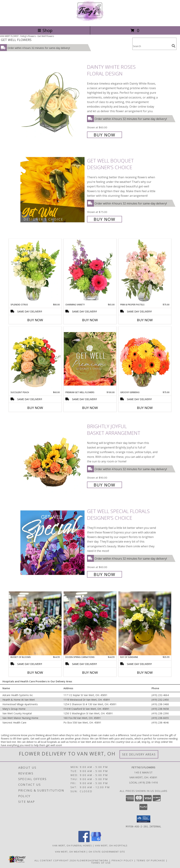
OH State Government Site (107, 851)
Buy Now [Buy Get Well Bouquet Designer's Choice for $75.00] (105, 219)
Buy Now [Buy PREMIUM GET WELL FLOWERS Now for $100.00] (90, 408)
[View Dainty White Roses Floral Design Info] (53, 100)
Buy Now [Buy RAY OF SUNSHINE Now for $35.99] (145, 672)
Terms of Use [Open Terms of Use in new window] (101, 863)
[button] (144, 819)
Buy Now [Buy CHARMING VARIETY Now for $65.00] (90, 320)
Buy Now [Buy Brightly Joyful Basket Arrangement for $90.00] (105, 485)
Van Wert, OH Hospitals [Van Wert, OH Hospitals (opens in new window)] (111, 845)
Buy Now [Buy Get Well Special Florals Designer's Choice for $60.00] (105, 574)
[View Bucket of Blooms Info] (35, 623)
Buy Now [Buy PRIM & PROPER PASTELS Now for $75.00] (145, 320)
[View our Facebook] (84, 841)
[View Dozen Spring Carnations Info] (90, 623)
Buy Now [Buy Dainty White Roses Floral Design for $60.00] (105, 135)
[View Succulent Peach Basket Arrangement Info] (35, 359)
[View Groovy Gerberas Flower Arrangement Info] (145, 359)
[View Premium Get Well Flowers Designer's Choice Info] (90, 359)
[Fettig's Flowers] (90, 21)
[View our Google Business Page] (96, 841)
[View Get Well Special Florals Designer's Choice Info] (53, 542)
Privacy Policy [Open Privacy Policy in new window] (122, 860)
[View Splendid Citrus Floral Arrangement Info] (35, 271)
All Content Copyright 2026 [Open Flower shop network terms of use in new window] (55, 860)
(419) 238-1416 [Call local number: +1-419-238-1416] (148, 782)
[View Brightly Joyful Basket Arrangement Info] (53, 455)
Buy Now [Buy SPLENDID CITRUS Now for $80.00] (35, 320)
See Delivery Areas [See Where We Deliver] (139, 754)
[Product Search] (151, 46)
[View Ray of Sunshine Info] (145, 623)
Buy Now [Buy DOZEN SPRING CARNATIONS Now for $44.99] (90, 672)
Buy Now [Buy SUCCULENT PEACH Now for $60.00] (35, 408)
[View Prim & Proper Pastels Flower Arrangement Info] (145, 271)
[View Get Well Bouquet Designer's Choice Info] (53, 189)
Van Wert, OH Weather (70, 851)
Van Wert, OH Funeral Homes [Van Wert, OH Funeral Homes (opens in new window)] (72, 845)
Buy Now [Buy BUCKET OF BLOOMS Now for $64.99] (35, 672)
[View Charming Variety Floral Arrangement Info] (90, 271)
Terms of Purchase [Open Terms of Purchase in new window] (151, 860)
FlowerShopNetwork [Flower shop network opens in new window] (93, 860)
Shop (45, 30)
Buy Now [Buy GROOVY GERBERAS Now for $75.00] (145, 408)
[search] (173, 46)
